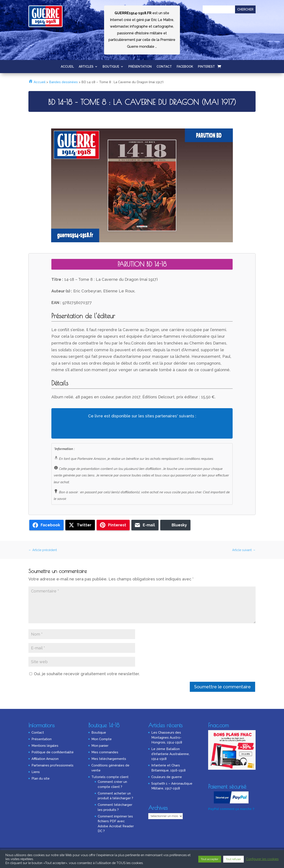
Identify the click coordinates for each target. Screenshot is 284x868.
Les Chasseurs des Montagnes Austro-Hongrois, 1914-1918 (167, 737)
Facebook (185, 67)
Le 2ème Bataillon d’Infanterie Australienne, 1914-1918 (170, 754)
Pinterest (206, 67)
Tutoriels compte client (110, 777)
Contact (164, 67)
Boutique (111, 67)
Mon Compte (102, 739)
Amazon (70, 429)
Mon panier (100, 746)
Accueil (67, 67)
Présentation (140, 67)
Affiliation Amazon (45, 759)
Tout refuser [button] (233, 859)
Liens (36, 772)
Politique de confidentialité (53, 752)
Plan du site (41, 778)
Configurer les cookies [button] (262, 859)
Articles (86, 67)
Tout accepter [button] (210, 859)
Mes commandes (105, 752)
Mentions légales (45, 746)
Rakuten (166, 429)
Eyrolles (214, 429)
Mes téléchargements (109, 759)
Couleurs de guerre (167, 777)
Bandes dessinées (63, 82)
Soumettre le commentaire (222, 687)
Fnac (118, 429)
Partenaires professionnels (52, 765)
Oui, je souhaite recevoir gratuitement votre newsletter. (85, 674)
